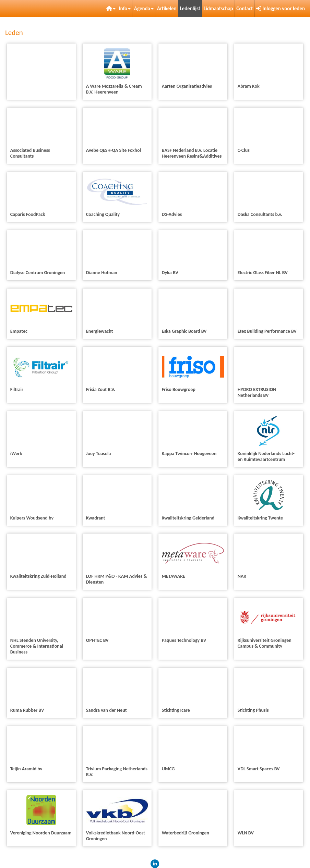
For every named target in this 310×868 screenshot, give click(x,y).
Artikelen (167, 9)
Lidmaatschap (218, 9)
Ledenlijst (190, 9)
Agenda (144, 9)
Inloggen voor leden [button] (281, 9)
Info (125, 9)
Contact (245, 9)
